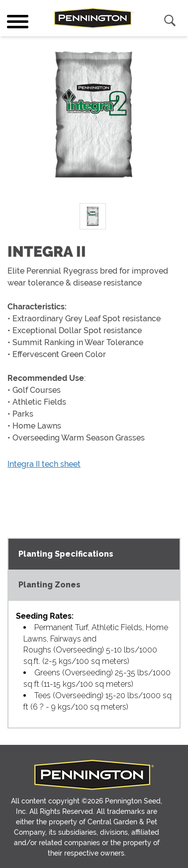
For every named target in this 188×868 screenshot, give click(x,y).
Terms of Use (124, 842)
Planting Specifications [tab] (66, 523)
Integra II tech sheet (44, 464)
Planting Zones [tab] (49, 554)
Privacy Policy (66, 842)
